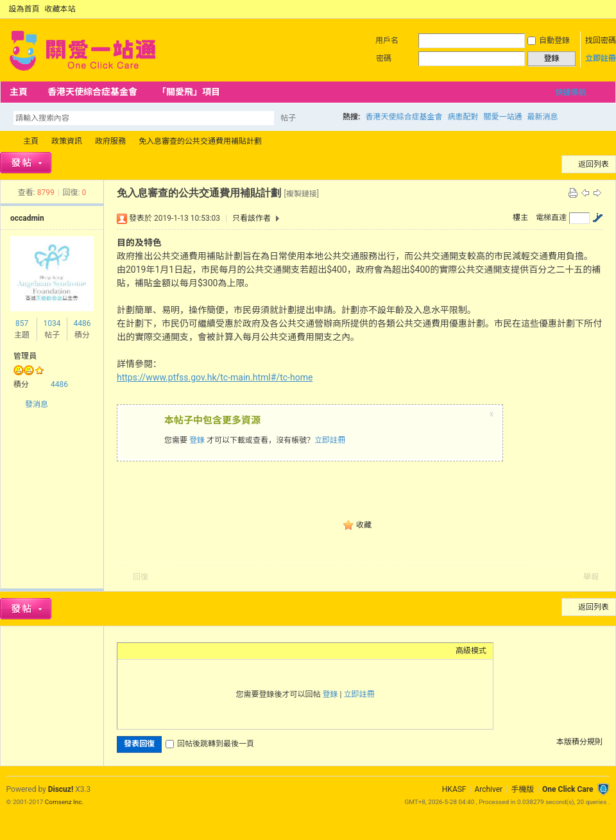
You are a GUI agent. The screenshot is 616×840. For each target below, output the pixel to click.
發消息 (37, 404)
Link (172, 651)
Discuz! (61, 789)
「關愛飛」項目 (189, 92)
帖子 (288, 118)
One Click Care (568, 789)
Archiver (488, 789)
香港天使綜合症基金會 (92, 92)
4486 (82, 323)
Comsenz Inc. (64, 802)
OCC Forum (5, 141)
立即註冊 (601, 58)
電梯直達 (551, 218)
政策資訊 (67, 141)
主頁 (19, 92)
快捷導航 (570, 92)
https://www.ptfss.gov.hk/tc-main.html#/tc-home (215, 377)
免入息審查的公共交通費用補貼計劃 (200, 141)
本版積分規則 (579, 742)
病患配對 (463, 117)
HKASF (454, 789)
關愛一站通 (502, 117)
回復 (141, 577)
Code (204, 651)
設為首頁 (24, 9)
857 (22, 323)
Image (156, 651)
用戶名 (387, 40)
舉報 (591, 577)
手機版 (522, 789)
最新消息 (542, 117)
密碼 (384, 58)
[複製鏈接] (301, 194)
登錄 (197, 440)
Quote (188, 651)
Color (140, 651)
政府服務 (110, 141)
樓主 (520, 218)
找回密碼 (601, 40)
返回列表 (594, 164)
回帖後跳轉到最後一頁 (210, 744)
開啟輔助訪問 (592, 9)
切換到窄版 (602, 9)
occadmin (27, 218)
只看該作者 (252, 218)
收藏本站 (60, 9)
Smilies (220, 651)
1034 (52, 323)
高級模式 (471, 651)
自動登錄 (549, 40)
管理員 (25, 356)
